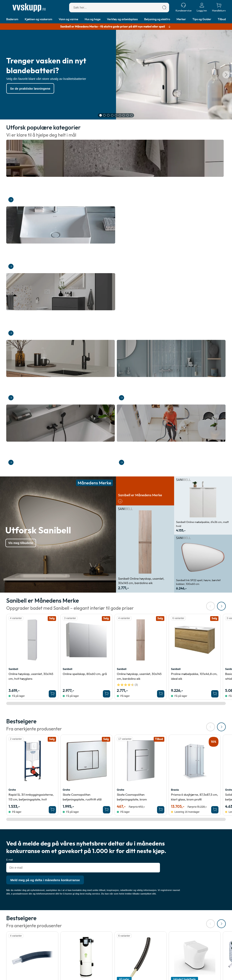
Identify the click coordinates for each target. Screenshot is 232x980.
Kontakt (12, 947)
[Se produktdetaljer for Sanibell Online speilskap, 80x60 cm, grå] (86, 401)
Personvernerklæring (65, 952)
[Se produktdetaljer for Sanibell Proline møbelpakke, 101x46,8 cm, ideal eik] (195, 401)
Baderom (12, 19)
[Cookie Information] (221, 974)
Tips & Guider (104, 931)
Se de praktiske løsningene (34, 89)
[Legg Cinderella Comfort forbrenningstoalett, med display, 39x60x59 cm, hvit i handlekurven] (215, 777)
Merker (181, 19)
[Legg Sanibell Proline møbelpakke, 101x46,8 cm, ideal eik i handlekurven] (215, 455)
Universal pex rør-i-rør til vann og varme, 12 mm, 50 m (32, 755)
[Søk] (164, 8)
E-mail (9, 621)
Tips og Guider (202, 19)
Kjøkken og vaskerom (39, 19)
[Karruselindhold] (116, 76)
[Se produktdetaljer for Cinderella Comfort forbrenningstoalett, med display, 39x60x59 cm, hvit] (195, 718)
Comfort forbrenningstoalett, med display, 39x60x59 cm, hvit (195, 755)
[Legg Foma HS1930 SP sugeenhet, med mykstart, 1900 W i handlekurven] (107, 777)
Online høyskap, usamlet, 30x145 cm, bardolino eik (139, 437)
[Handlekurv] (219, 7)
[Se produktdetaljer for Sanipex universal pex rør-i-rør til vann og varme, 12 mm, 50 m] (32, 718)
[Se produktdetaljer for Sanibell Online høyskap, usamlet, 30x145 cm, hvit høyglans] (32, 401)
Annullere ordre (17, 941)
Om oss (56, 931)
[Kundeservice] (184, 7)
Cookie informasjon (64, 947)
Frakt (10, 931)
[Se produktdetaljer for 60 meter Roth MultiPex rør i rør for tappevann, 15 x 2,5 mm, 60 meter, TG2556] (141, 718)
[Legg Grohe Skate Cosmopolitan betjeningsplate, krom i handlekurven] (161, 571)
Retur (10, 936)
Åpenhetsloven (60, 941)
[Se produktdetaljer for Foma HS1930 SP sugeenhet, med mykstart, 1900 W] (86, 718)
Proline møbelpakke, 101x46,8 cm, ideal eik (194, 437)
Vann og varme (69, 19)
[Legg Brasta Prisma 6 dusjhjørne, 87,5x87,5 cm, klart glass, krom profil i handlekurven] (215, 571)
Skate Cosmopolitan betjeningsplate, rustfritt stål (82, 558)
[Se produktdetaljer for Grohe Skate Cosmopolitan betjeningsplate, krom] (141, 521)
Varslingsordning (62, 957)
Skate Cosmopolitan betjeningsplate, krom (132, 558)
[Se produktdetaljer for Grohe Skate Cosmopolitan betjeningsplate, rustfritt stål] (86, 521)
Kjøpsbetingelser (62, 936)
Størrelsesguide (105, 941)
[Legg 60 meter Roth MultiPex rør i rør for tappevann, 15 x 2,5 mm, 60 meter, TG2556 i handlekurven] (161, 777)
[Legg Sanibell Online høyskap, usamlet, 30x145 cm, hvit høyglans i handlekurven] (52, 455)
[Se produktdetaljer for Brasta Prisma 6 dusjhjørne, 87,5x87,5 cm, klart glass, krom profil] (195, 521)
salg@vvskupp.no (175, 974)
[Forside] (29, 8)
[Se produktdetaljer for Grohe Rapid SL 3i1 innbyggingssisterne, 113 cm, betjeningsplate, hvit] (32, 521)
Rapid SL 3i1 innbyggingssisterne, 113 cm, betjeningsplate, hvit (31, 558)
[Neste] (225, 76)
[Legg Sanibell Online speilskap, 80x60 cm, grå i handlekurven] (107, 455)
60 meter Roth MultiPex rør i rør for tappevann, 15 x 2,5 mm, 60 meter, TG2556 (139, 757)
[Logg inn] (202, 7)
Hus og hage (93, 19)
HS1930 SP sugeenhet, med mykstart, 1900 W (81, 755)
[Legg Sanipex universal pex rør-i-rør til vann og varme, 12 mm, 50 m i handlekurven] (52, 777)
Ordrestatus (14, 952)
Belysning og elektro (157, 19)
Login (10, 957)
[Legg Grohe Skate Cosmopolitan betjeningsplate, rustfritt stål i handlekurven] (107, 571)
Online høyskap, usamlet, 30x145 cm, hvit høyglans (31, 437)
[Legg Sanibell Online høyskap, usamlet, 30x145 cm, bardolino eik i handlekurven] (161, 455)
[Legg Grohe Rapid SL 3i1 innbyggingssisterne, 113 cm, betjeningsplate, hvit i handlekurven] (52, 571)
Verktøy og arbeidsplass (122, 19)
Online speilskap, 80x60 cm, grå (85, 435)
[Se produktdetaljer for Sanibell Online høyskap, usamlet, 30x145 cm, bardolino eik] (141, 401)
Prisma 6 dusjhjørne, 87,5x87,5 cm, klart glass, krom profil (195, 558)
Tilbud (222, 19)
